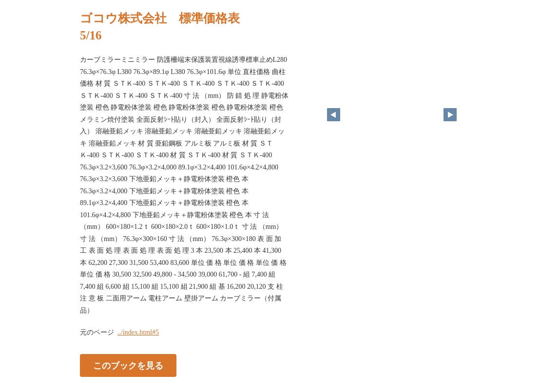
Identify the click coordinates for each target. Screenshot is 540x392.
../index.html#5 (138, 332)
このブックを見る (128, 366)
